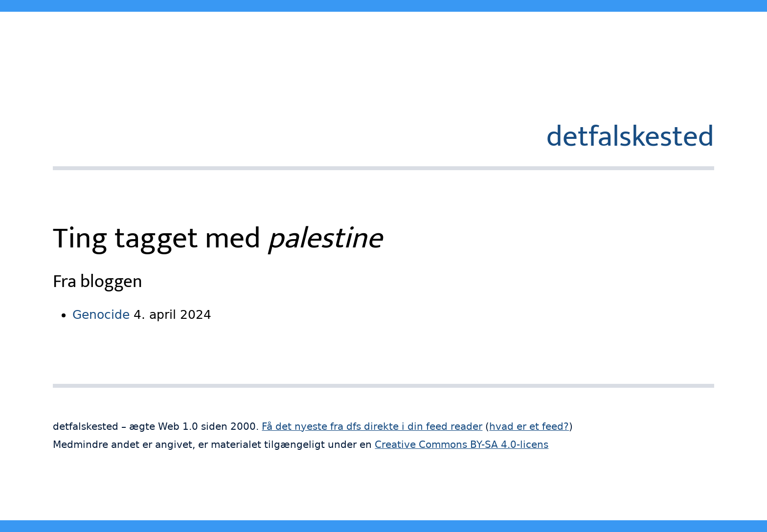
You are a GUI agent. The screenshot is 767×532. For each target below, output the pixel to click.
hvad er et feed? (529, 427)
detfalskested (630, 137)
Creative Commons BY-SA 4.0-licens (462, 445)
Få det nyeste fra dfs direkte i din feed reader (372, 427)
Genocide (101, 315)
